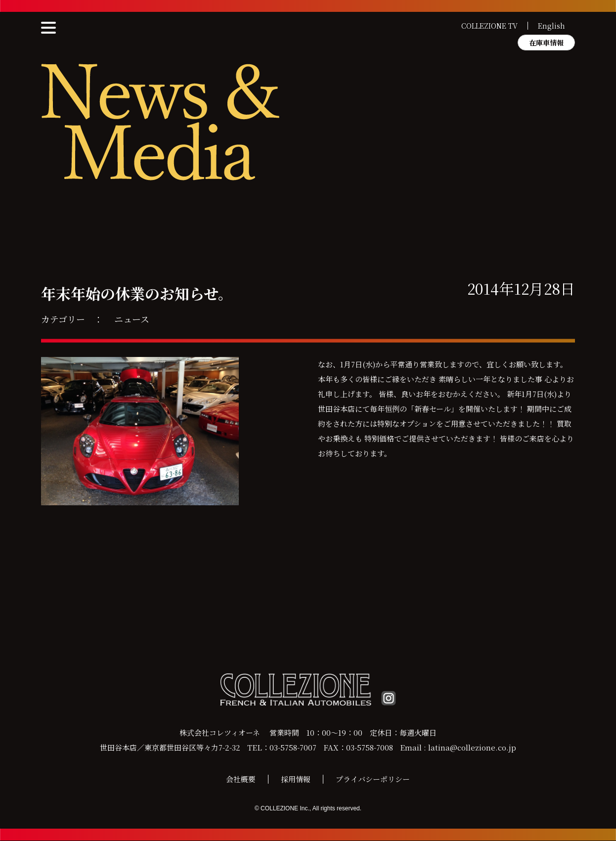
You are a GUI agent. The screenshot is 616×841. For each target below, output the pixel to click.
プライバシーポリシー (373, 779)
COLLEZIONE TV (489, 26)
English (551, 26)
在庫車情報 (546, 43)
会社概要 (241, 779)
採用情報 (296, 779)
